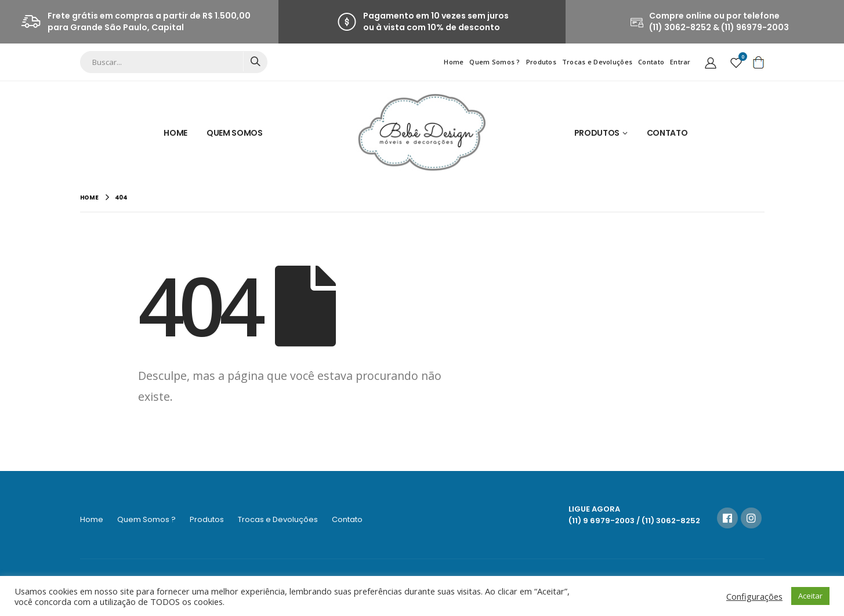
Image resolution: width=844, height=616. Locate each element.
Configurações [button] (754, 596)
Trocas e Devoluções (597, 62)
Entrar (680, 62)
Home (454, 62)
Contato (651, 62)
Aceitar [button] (810, 596)
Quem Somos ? (495, 62)
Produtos (541, 62)
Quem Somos (235, 133)
